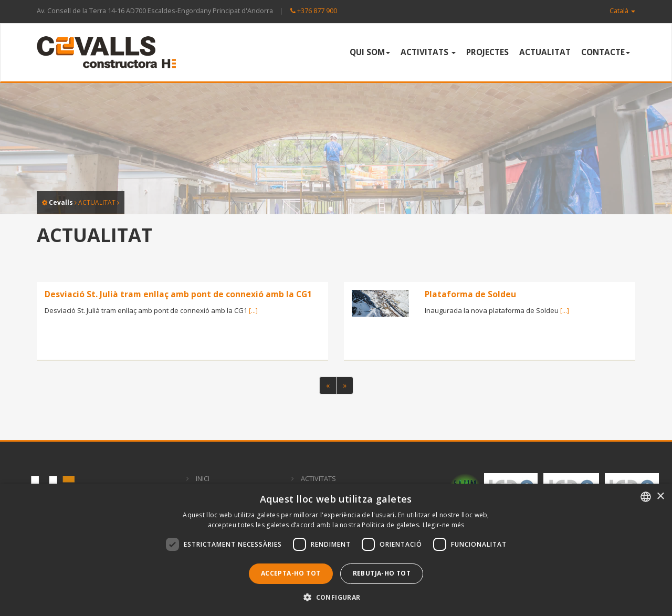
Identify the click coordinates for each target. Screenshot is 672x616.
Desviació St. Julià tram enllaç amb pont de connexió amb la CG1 (178, 294)
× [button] (660, 497)
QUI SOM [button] (370, 52)
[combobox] (646, 497)
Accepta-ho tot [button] (291, 573)
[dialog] (336, 550)
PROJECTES (487, 52)
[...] (253, 310)
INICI (203, 479)
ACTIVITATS (318, 479)
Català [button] (622, 11)
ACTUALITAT (545, 52)
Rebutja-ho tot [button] (382, 573)
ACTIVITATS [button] (428, 52)
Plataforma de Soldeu (470, 294)
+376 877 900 (314, 11)
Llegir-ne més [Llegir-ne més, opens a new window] (444, 525)
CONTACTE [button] (606, 52)
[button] (336, 598)
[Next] (345, 385)
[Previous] (328, 385)
